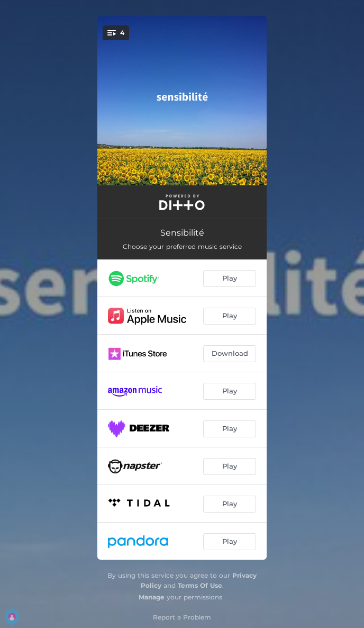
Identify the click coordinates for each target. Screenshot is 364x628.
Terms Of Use (200, 585)
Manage (152, 597)
